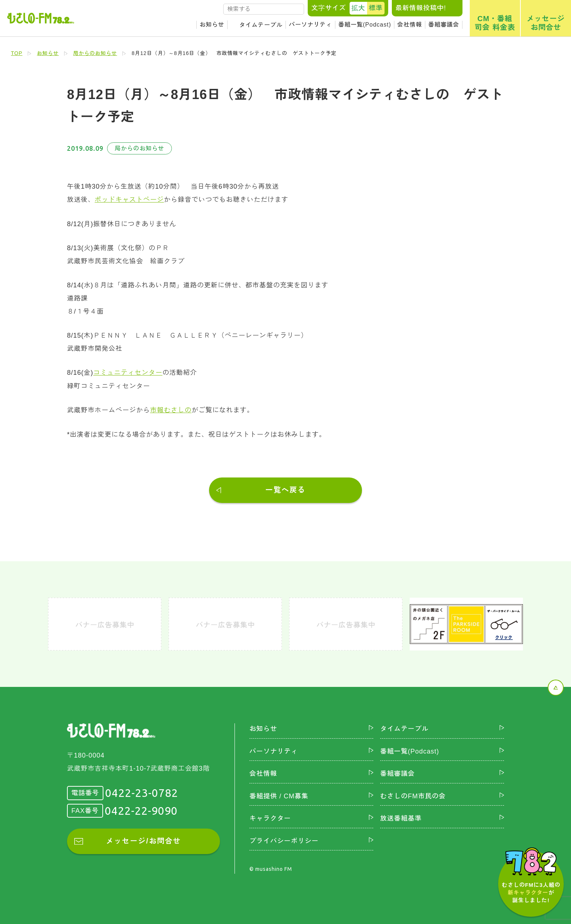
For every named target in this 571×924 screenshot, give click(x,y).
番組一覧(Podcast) (365, 25)
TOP (17, 53)
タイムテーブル (261, 25)
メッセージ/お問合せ (143, 840)
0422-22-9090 (141, 810)
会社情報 (410, 25)
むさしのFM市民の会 (413, 795)
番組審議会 (444, 25)
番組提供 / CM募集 (279, 795)
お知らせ (212, 25)
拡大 (358, 8)
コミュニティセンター (128, 372)
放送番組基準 (401, 818)
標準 (376, 8)
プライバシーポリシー (284, 840)
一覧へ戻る (285, 489)
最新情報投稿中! (421, 8)
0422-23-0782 (142, 792)
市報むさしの (171, 409)
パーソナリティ (310, 25)
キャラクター (270, 818)
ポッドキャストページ (129, 200)
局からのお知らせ (95, 53)
